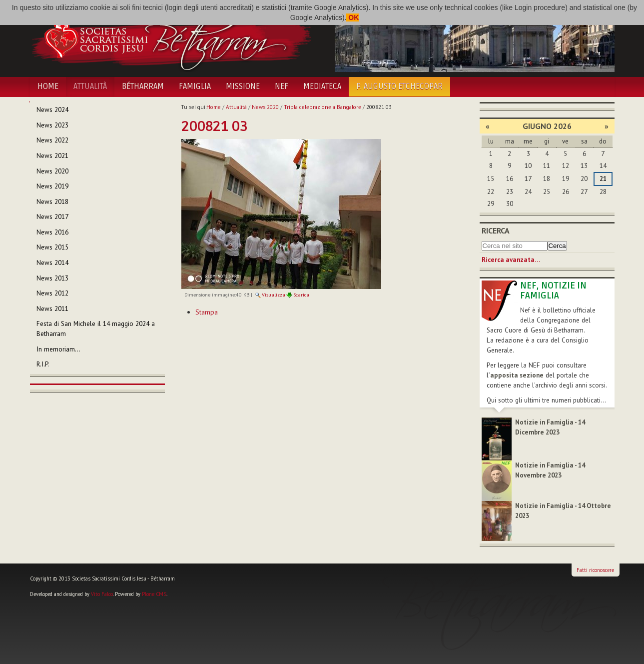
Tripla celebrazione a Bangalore (322, 107)
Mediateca (322, 86)
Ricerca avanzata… (511, 260)
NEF (282, 86)
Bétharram (143, 86)
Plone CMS (154, 594)
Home (48, 86)
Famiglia (195, 86)
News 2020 (265, 107)
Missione (243, 86)
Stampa (207, 312)
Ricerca (496, 230)
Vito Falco (102, 594)
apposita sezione (517, 375)
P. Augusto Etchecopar (399, 86)
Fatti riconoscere (595, 570)
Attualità (90, 86)
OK (352, 17)
